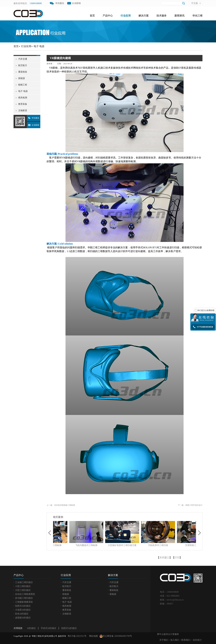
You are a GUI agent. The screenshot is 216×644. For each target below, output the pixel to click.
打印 (177, 558)
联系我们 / (186, 640)
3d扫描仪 (31, 628)
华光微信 (35, 118)
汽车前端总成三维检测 (70, 545)
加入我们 (175, 640)
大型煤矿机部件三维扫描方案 (142, 545)
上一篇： (61, 505)
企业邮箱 (76, 3)
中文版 (195, 3)
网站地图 (93, 636)
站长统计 (197, 640)
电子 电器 (39, 46)
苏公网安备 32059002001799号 (116, 636)
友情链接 (18, 628)
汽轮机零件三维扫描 (178, 545)
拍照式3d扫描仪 (69, 628)
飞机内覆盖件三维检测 (106, 545)
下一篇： (190, 505)
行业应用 (26, 46)
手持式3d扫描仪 (48, 628)
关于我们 (164, 640)
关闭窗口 (164, 558)
